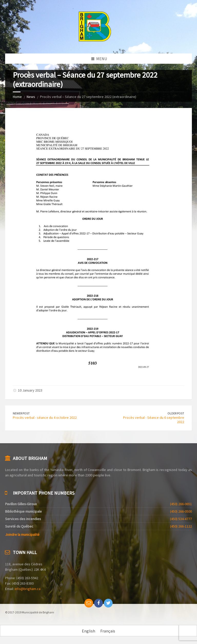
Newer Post (21, 413)
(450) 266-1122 (181, 526)
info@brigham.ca (28, 589)
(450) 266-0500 (181, 511)
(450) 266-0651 (181, 504)
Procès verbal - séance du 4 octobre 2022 (45, 418)
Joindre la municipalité (22, 534)
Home (17, 97)
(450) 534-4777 (181, 519)
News (31, 97)
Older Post (176, 413)
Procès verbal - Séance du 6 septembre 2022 (154, 420)
